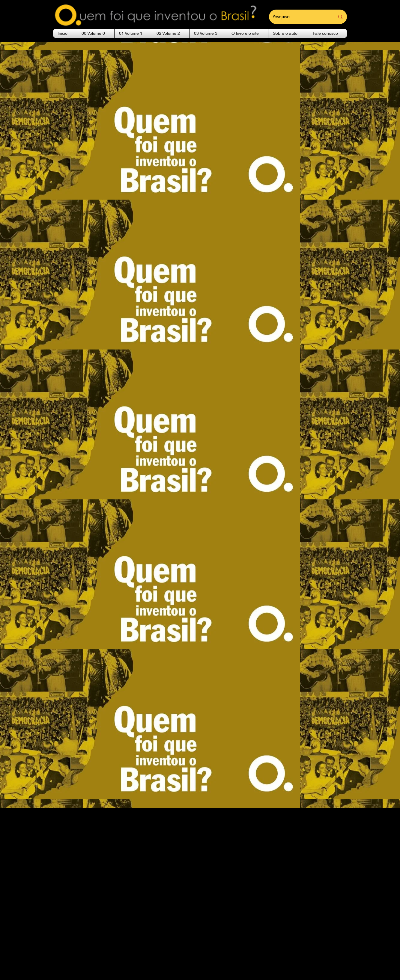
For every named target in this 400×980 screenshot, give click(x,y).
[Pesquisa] (299, 17)
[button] (96, 33)
